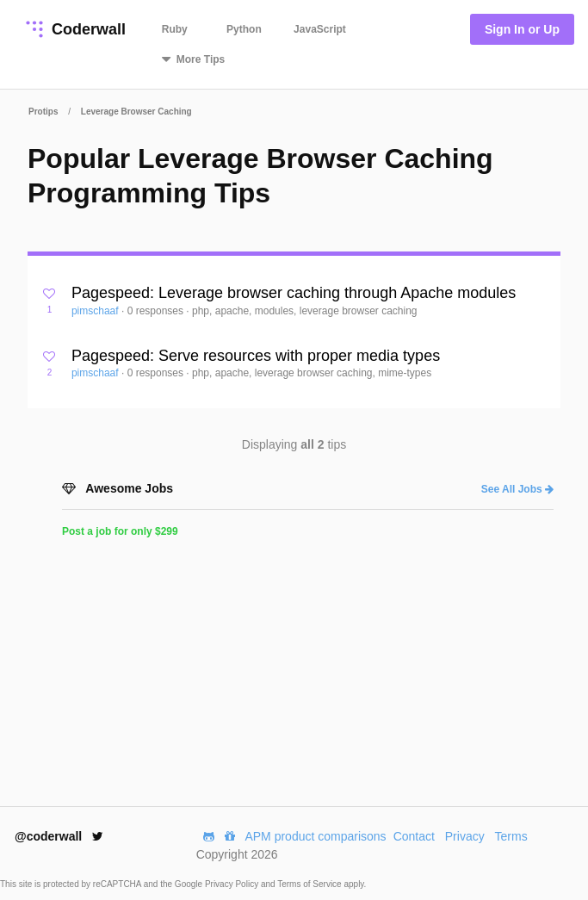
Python (244, 29)
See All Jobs (517, 489)
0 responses (157, 311)
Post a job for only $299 (120, 531)
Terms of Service (310, 884)
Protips (43, 112)
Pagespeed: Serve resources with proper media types (256, 356)
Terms (511, 836)
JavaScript (320, 29)
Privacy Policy (233, 884)
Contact (414, 836)
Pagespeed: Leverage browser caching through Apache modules (294, 293)
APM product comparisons (315, 836)
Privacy (465, 836)
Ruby (175, 29)
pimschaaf (96, 311)
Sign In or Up (522, 29)
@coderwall (59, 836)
